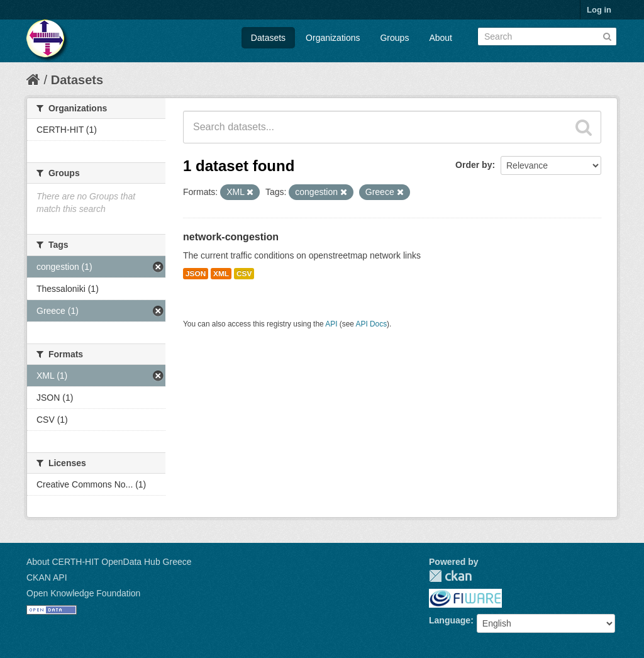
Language (450, 620)
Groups (394, 38)
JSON (196, 274)
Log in (599, 10)
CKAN (450, 576)
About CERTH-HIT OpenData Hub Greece (109, 562)
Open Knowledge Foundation (83, 593)
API (331, 324)
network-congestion (231, 237)
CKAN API (47, 577)
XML (221, 274)
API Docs (372, 324)
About (441, 38)
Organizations (333, 38)
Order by (474, 165)
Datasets (268, 38)
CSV (244, 274)
